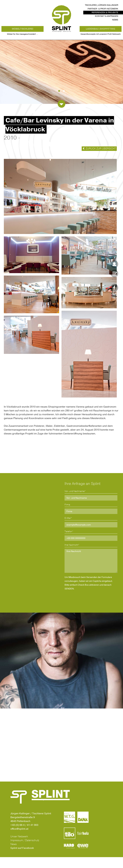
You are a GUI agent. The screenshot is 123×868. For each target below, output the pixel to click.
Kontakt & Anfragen (107, 16)
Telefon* (69, 542)
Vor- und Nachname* (75, 502)
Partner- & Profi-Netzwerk (103, 9)
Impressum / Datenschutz (25, 851)
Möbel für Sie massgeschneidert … (23, 42)
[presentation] (93, 609)
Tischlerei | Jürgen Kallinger (102, 5)
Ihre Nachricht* (72, 556)
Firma (67, 516)
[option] (61, 83)
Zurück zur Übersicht (99, 160)
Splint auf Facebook (22, 859)
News (115, 20)
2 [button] (64, 102)
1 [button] (59, 102)
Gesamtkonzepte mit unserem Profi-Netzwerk (101, 42)
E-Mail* (68, 529)
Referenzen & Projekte (105, 13)
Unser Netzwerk (19, 847)
